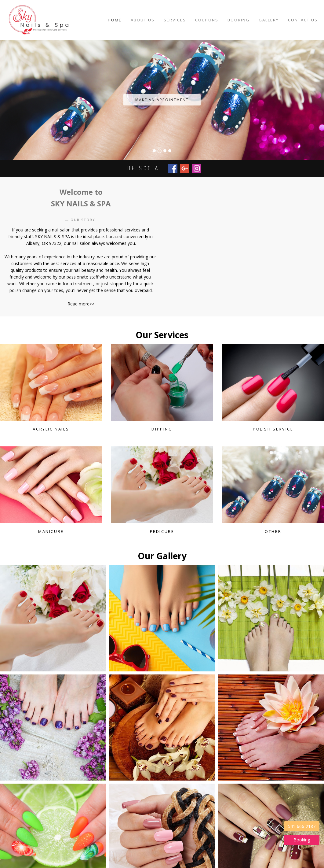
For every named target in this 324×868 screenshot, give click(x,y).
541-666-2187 (302, 826)
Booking (238, 20)
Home (115, 20)
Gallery (269, 20)
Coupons (207, 20)
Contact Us (303, 20)
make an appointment (162, 100)
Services (175, 20)
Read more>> (81, 304)
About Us (143, 20)
